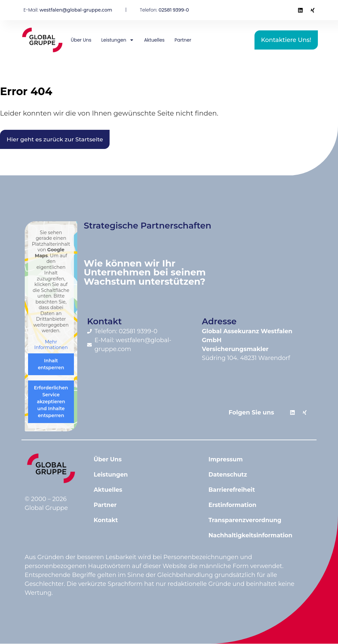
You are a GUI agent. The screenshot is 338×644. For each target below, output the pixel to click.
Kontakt (106, 520)
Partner (183, 40)
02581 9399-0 (174, 10)
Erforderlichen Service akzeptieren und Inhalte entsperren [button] (51, 402)
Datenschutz (228, 475)
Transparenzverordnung (246, 520)
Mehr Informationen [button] (51, 345)
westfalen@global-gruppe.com (76, 10)
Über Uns (81, 40)
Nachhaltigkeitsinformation (251, 536)
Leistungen (118, 40)
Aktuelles (154, 40)
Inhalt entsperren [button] (51, 364)
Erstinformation (233, 505)
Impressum (226, 460)
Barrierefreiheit (232, 490)
